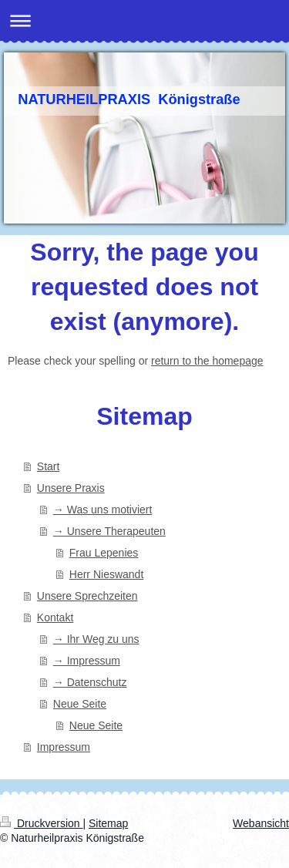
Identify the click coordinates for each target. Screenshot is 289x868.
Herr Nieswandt (106, 574)
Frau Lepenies (104, 553)
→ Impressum (87, 661)
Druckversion (41, 823)
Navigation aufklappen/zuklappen (144, 20)
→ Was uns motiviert (103, 510)
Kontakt (55, 617)
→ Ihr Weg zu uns (96, 639)
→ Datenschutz (90, 682)
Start (49, 466)
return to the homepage (207, 361)
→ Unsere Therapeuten (109, 531)
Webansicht (261, 823)
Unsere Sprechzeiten (87, 596)
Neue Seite (80, 704)
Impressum (64, 747)
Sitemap (108, 823)
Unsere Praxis (71, 488)
